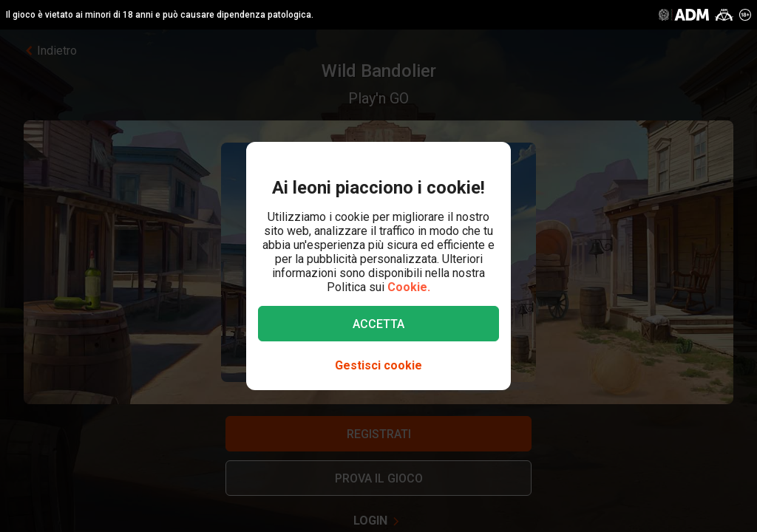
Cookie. (409, 287)
